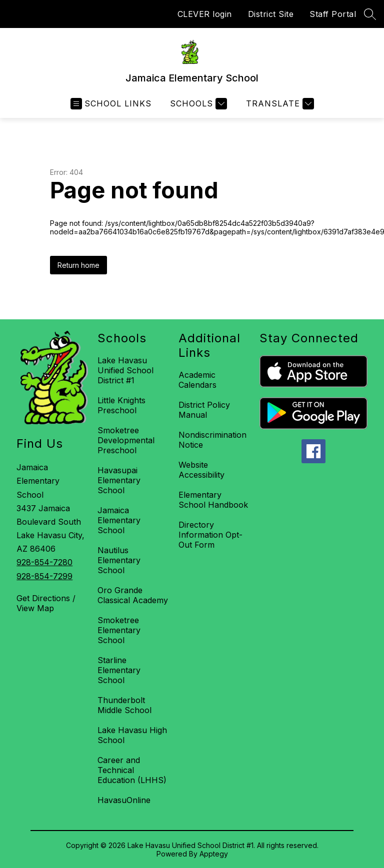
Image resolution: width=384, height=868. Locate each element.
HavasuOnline (124, 800)
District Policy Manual (204, 410)
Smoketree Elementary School (119, 630)
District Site (271, 14)
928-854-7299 (44, 576)
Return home (78, 265)
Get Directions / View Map (46, 603)
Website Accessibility (201, 470)
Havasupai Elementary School (119, 480)
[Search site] (370, 14)
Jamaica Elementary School (119, 520)
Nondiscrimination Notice (212, 440)
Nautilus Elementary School (119, 560)
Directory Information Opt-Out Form (210, 535)
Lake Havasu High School (132, 735)
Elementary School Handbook (213, 500)
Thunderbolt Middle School (124, 705)
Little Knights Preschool (121, 405)
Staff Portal (333, 14)
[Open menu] (111, 104)
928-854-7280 (44, 562)
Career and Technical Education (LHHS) (132, 770)
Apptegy (214, 854)
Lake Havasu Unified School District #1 (125, 370)
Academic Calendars (197, 380)
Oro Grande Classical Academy (133, 595)
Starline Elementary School (119, 670)
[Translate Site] (279, 104)
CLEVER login (205, 14)
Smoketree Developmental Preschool (126, 440)
